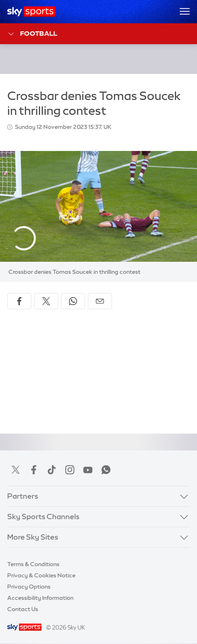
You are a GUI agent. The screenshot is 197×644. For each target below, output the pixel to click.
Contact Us (23, 609)
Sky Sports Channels (43, 517)
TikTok (52, 470)
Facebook (34, 470)
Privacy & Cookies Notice (41, 575)
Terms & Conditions (33, 564)
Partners (23, 496)
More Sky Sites (33, 537)
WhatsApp (106, 470)
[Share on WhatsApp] (73, 301)
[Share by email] (100, 301)
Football (32, 34)
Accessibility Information (40, 598)
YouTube (88, 470)
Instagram (70, 470)
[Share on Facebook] (19, 301)
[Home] (31, 12)
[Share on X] (46, 301)
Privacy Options (29, 587)
